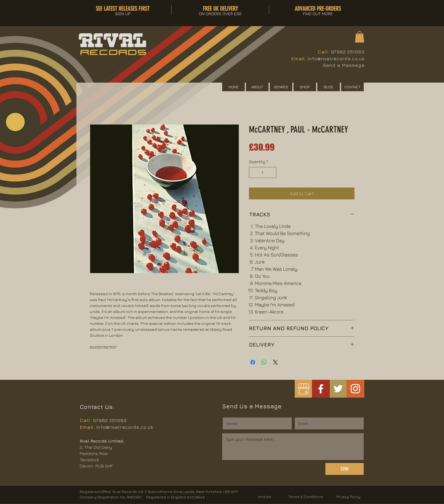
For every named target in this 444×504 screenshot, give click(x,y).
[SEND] (345, 469)
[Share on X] (275, 362)
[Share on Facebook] (253, 362)
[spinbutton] (263, 173)
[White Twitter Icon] (338, 389)
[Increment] (272, 173)
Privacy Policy (348, 497)
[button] (360, 37)
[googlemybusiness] (303, 389)
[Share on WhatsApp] (264, 362)
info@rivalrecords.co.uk (336, 59)
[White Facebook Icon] (321, 389)
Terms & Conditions (306, 497)
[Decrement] (254, 173)
